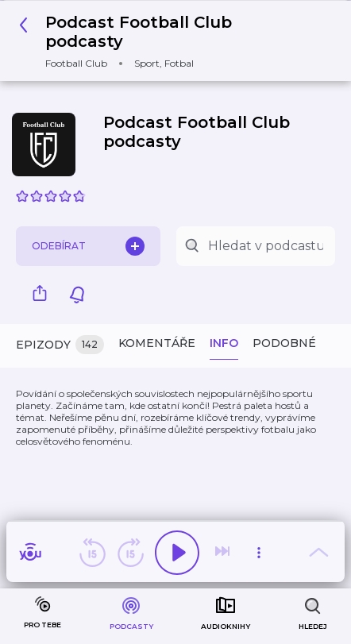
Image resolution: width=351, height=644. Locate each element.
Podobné (284, 343)
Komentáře (157, 343)
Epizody (60, 345)
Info (224, 343)
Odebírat (88, 246)
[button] (170, 41)
